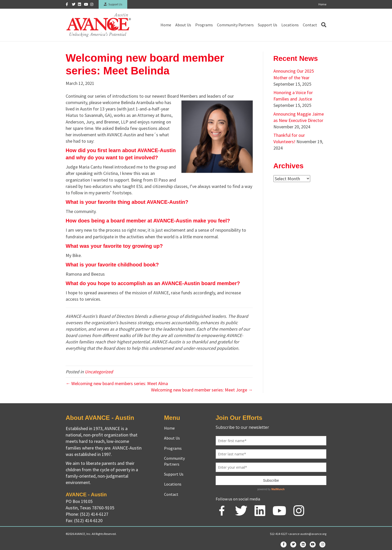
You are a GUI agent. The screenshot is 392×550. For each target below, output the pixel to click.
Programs (204, 25)
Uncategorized (99, 372)
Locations (290, 25)
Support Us (113, 4)
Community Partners (235, 25)
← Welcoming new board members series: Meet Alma (117, 383)
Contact (310, 25)
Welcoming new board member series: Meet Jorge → (202, 390)
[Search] (323, 25)
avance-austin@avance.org (308, 534)
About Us (183, 25)
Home (322, 4)
